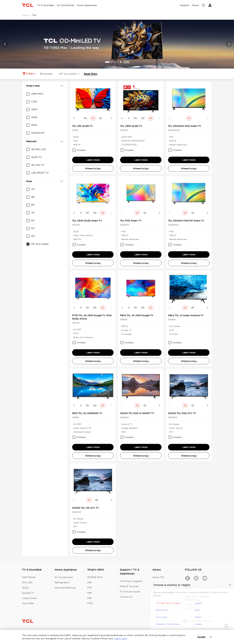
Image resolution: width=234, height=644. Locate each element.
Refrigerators (62, 582)
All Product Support (131, 581)
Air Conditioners (64, 577)
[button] (5, 44)
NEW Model (29, 577)
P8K (90, 582)
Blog (155, 588)
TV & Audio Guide (130, 592)
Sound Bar (28, 603)
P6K (90, 593)
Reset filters (91, 74)
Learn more (93, 160)
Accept (201, 637)
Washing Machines (65, 588)
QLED (25, 588)
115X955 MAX (95, 577)
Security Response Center (163, 594)
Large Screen (30, 598)
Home (25, 15)
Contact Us (126, 597)
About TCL (159, 577)
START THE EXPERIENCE (192, 606)
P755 (90, 603)
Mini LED (27, 582)
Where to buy (93, 169)
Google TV (28, 593)
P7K (89, 588)
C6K (90, 598)
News (156, 582)
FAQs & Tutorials (129, 586)
